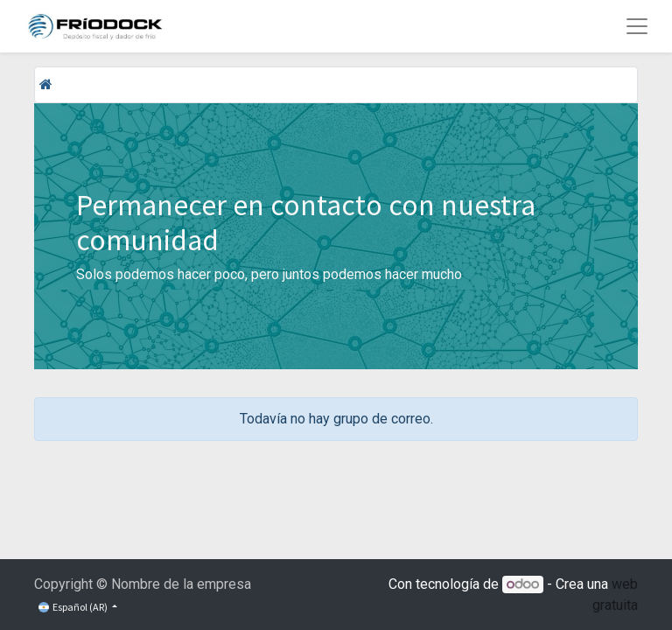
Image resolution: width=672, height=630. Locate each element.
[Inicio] (46, 84)
